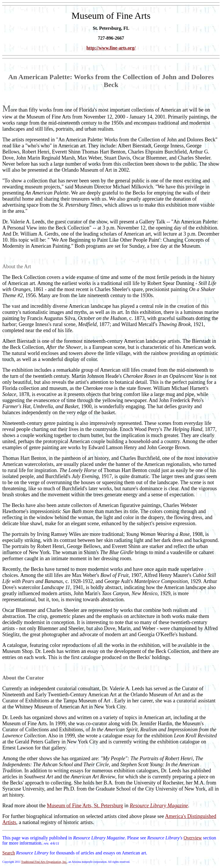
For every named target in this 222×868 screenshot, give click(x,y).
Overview (193, 838)
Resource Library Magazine (159, 806)
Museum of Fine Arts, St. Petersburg (85, 806)
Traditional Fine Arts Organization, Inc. (44, 862)
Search (9, 853)
